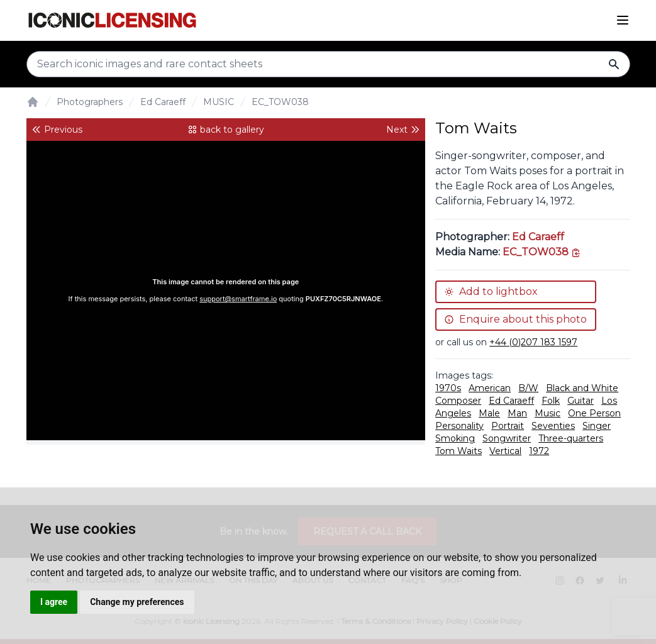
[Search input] (328, 64)
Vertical (505, 451)
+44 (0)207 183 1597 (533, 342)
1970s (448, 388)
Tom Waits (459, 451)
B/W (528, 388)
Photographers (90, 102)
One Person (594, 413)
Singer (597, 426)
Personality (459, 426)
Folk (551, 401)
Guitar (581, 401)
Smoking (455, 438)
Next (403, 130)
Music (548, 413)
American (490, 388)
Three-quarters (571, 438)
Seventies (553, 426)
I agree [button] (54, 602)
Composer (458, 401)
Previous (57, 130)
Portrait (508, 426)
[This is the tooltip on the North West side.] (542, 252)
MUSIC (219, 102)
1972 (539, 451)
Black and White (582, 388)
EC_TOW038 (280, 102)
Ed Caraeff (163, 102)
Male (489, 413)
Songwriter (507, 438)
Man (517, 413)
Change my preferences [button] (137, 602)
